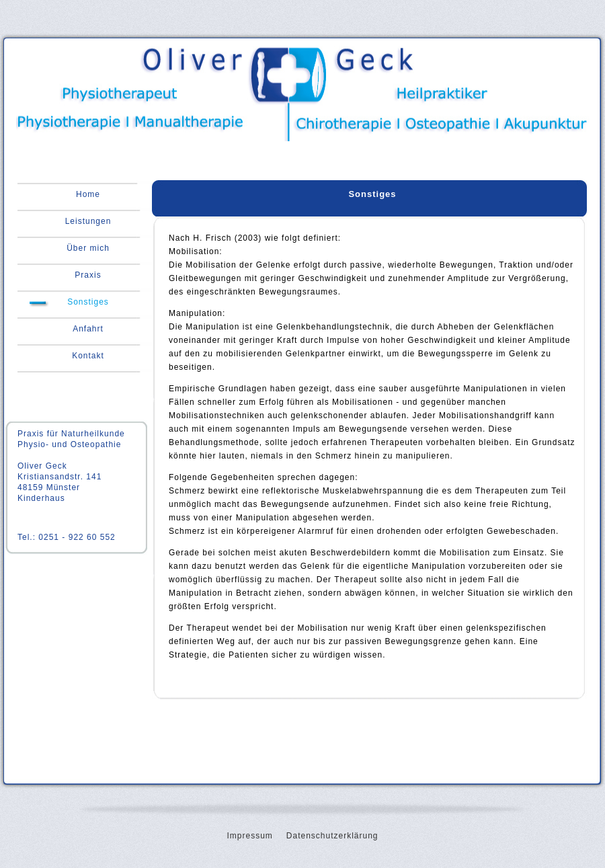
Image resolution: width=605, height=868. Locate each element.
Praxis (88, 275)
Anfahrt (88, 329)
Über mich (88, 248)
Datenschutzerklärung (332, 836)
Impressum (249, 836)
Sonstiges (88, 302)
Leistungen (88, 221)
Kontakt (88, 356)
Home (88, 194)
